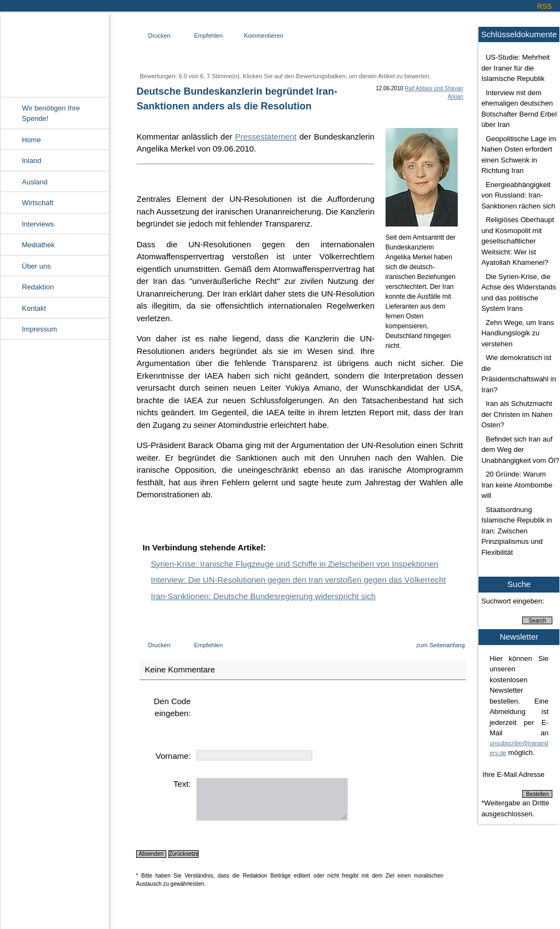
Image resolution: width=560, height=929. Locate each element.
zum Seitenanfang (441, 645)
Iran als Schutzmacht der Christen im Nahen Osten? (517, 414)
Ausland (35, 182)
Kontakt (34, 308)
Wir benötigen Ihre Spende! (51, 114)
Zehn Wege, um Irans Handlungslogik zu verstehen (518, 333)
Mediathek (38, 245)
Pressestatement (266, 137)
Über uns (36, 266)
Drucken (159, 36)
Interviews (38, 224)
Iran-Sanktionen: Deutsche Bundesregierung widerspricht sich (263, 596)
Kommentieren (264, 36)
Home (31, 140)
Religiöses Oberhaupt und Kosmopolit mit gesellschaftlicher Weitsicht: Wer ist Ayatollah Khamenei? (518, 241)
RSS (544, 6)
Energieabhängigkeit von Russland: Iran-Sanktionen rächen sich (518, 195)
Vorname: (173, 756)
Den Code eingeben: (172, 707)
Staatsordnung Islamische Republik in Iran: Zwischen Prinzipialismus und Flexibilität (517, 531)
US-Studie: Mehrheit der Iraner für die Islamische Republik (515, 68)
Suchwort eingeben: (513, 601)
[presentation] (279, 717)
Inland (31, 161)
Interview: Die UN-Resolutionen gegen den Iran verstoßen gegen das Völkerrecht (298, 580)
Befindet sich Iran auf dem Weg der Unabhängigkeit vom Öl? (520, 450)
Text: (182, 784)
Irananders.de (54, 53)
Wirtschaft (38, 203)
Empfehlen (209, 36)
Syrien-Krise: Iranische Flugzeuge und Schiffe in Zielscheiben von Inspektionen (295, 564)
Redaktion (38, 287)
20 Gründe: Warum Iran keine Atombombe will (517, 485)
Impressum (39, 329)
